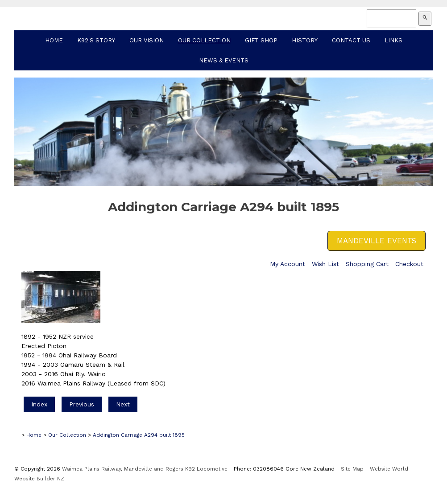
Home (54, 40)
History (305, 40)
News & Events (224, 60)
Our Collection (204, 40)
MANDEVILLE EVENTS (377, 241)
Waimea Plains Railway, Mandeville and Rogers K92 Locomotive (145, 469)
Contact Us (351, 40)
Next (123, 404)
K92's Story (96, 40)
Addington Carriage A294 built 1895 (139, 435)
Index (39, 404)
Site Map (352, 469)
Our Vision (147, 40)
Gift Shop (261, 40)
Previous (82, 404)
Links (393, 40)
